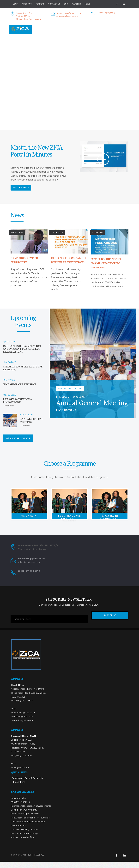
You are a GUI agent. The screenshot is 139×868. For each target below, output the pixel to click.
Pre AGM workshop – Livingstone (17, 401)
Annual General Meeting (32, 421)
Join (66, 4)
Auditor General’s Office (23, 844)
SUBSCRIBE (110, 619)
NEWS (87, 4)
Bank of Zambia (19, 804)
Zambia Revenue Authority (24, 816)
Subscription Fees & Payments (27, 784)
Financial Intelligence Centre (25, 820)
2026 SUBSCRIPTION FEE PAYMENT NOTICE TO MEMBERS (107, 263)
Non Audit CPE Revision (19, 384)
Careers (76, 4)
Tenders (40, 4)
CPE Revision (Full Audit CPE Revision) (23, 368)
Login (15, 4)
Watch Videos (21, 188)
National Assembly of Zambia (25, 836)
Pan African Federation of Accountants (30, 824)
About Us (27, 4)
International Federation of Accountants (31, 812)
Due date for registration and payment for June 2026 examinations (22, 349)
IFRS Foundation (19, 832)
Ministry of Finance (20, 808)
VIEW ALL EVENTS (18, 439)
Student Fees (19, 788)
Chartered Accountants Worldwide (28, 828)
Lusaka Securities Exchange (24, 840)
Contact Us (54, 4)
